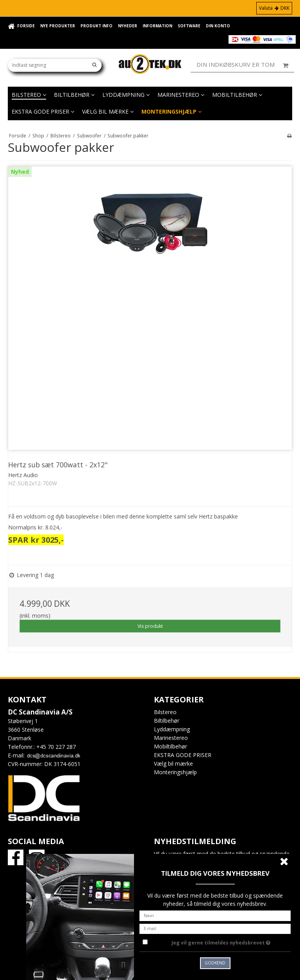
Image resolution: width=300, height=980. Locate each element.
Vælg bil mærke (108, 111)
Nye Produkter (58, 26)
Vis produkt (150, 626)
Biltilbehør (74, 95)
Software (189, 26)
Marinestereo (181, 95)
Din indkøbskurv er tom (245, 65)
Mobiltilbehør (237, 95)
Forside (26, 26)
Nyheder (128, 26)
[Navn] (215, 915)
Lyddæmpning (126, 95)
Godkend (215, 963)
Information (157, 26)
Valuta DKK (274, 8)
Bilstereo (29, 95)
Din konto (218, 26)
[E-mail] (215, 928)
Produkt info (96, 26)
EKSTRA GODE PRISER (43, 111)
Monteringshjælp (171, 111)
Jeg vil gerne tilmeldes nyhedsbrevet (231, 941)
